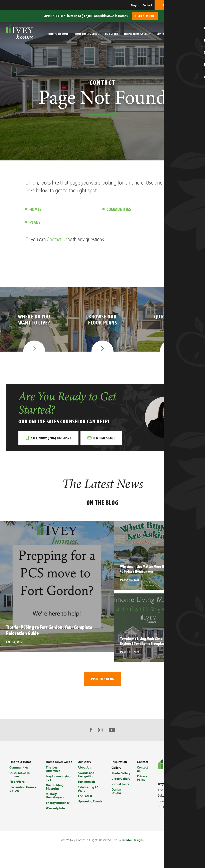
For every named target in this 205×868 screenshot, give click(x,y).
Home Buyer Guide (59, 763)
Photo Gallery (121, 774)
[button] (200, 14)
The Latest (85, 797)
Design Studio (116, 792)
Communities (119, 209)
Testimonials (86, 783)
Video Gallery (121, 780)
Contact (147, 5)
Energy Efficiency (58, 804)
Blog (134, 5)
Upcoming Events (90, 802)
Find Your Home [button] (58, 34)
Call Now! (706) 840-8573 (51, 439)
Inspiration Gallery (137, 34)
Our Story (112, 34)
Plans (35, 222)
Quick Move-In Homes (20, 775)
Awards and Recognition (86, 775)
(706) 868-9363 (174, 808)
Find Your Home (20, 763)
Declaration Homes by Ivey (23, 790)
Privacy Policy (142, 779)
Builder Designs (133, 841)
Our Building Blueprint (55, 788)
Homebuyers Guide (87, 34)
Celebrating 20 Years (88, 790)
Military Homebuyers (55, 797)
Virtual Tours (120, 785)
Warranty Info (55, 809)
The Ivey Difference (53, 770)
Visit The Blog (103, 680)
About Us (84, 768)
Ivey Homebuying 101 (58, 779)
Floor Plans (17, 783)
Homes (36, 209)
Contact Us (57, 239)
